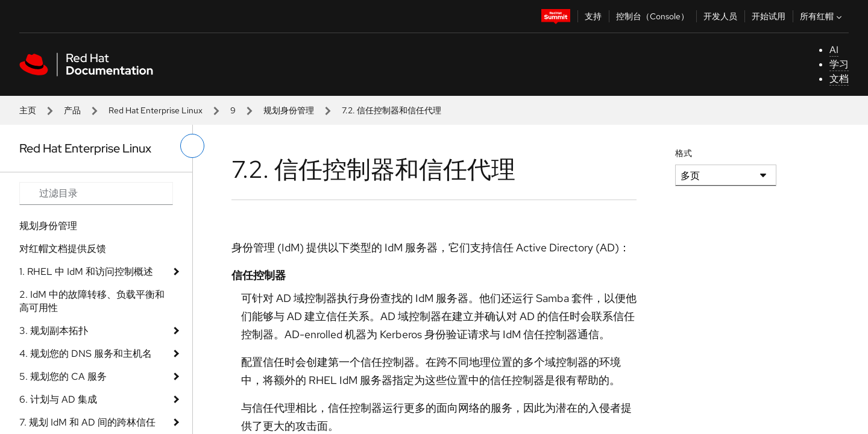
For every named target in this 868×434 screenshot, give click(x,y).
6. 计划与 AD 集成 (58, 399)
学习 (839, 64)
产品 (72, 110)
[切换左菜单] (192, 146)
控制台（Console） (653, 16)
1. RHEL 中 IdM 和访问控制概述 (86, 272)
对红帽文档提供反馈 (63, 249)
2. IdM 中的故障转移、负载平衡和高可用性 (92, 301)
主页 (28, 110)
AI (834, 50)
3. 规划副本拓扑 (54, 331)
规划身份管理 (289, 110)
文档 (839, 79)
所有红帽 (822, 16)
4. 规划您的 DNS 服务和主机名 (86, 354)
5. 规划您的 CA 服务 (63, 376)
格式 (684, 153)
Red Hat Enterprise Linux (156, 110)
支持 (593, 16)
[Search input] (96, 193)
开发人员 (720, 16)
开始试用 (769, 16)
